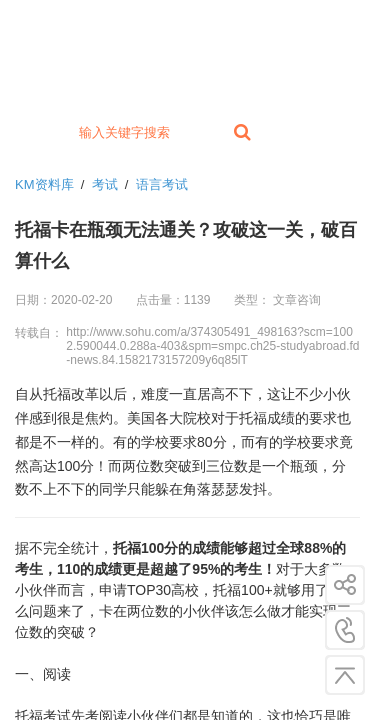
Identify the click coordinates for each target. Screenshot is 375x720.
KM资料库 (44, 184)
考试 (105, 184)
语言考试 (162, 184)
